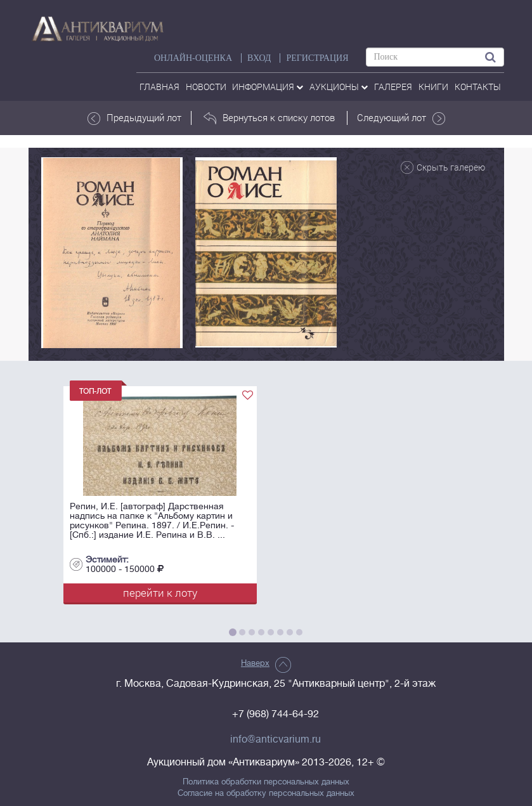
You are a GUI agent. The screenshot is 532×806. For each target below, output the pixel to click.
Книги (433, 87)
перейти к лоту (160, 593)
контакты (478, 87)
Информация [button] (268, 87)
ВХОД (259, 58)
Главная (159, 87)
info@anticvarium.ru (276, 739)
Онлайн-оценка (193, 58)
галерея (393, 87)
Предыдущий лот (134, 118)
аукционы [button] (339, 87)
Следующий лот (401, 118)
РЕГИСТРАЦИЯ (317, 58)
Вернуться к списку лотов (269, 118)
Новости (206, 87)
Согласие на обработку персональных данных (266, 793)
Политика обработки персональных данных (266, 782)
